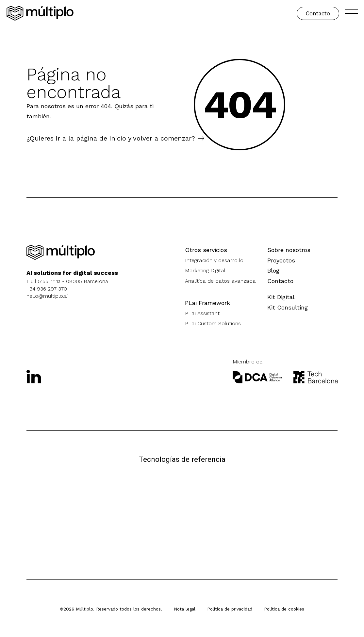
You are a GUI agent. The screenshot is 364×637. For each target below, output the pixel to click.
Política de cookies (284, 609)
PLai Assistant (202, 313)
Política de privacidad (230, 609)
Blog (273, 270)
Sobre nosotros (289, 250)
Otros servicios (206, 250)
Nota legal (185, 609)
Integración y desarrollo (214, 260)
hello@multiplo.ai (47, 296)
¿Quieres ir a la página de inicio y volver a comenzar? (111, 138)
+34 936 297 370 (47, 289)
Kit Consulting (288, 307)
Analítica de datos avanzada (220, 281)
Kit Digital (281, 297)
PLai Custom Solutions (213, 323)
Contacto (318, 13)
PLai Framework (207, 303)
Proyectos (281, 260)
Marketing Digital (205, 270)
